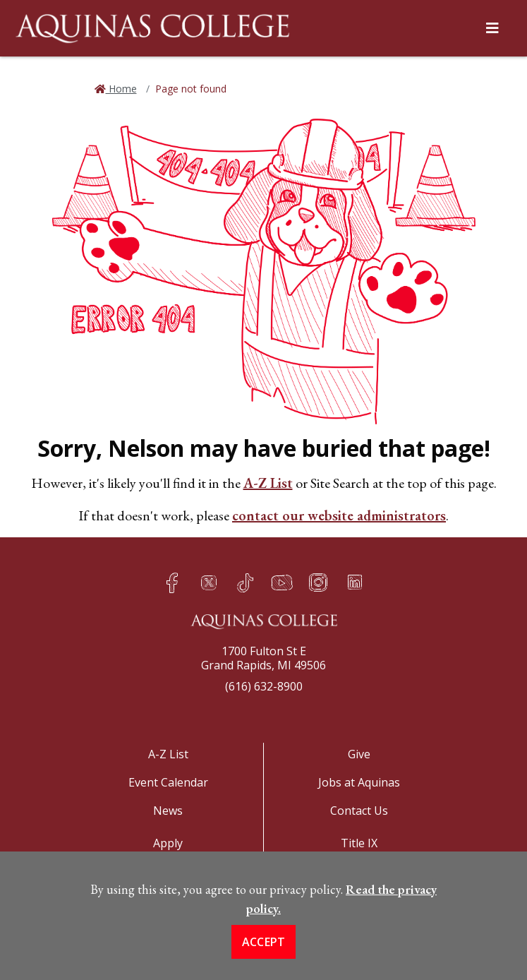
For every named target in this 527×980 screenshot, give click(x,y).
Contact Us (359, 811)
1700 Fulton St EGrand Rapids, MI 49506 (263, 658)
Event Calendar (168, 782)
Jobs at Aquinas (359, 782)
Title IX (359, 843)
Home (121, 89)
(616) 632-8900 (264, 686)
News (168, 811)
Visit (168, 871)
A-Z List (268, 483)
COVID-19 (359, 871)
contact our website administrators (339, 515)
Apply (168, 843)
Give (359, 754)
